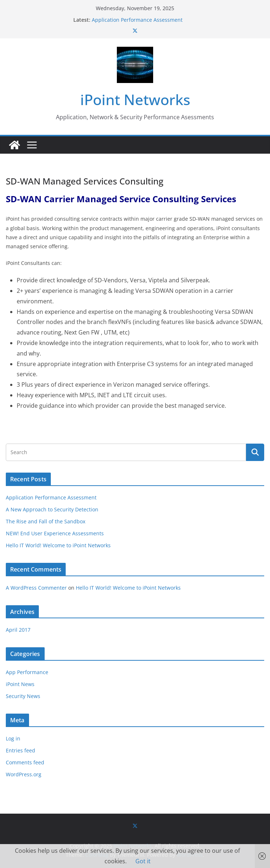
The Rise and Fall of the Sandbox (46, 521)
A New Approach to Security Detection (52, 509)
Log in (13, 738)
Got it (143, 861)
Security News (23, 696)
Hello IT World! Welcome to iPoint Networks (58, 545)
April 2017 (18, 630)
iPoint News (20, 684)
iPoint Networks (135, 99)
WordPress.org (24, 774)
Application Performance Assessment (137, 20)
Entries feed (21, 750)
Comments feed (25, 762)
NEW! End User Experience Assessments (55, 533)
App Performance (27, 672)
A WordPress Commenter (36, 588)
